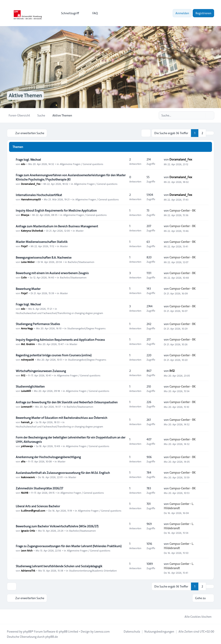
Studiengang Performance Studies (38, 324)
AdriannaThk (28, 570)
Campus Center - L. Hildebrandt (179, 506)
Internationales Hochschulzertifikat (39, 195)
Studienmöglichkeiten (30, 386)
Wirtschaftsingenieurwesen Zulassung (41, 371)
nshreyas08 (27, 360)
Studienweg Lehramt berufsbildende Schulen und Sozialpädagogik (59, 566)
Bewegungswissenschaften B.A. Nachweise (44, 258)
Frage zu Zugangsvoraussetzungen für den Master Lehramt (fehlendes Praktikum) (69, 546)
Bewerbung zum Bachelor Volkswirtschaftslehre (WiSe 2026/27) (57, 526)
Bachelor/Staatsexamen (81, 262)
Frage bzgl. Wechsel (28, 160)
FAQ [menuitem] (92, 13)
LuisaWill (26, 391)
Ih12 (23, 375)
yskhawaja (27, 446)
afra (23, 461)
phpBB (27, 631)
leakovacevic (28, 477)
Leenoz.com (102, 631)
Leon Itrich (27, 550)
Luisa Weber (28, 262)
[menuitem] (68, 13)
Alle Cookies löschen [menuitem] (195, 617)
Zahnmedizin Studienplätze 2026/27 (39, 488)
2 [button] (202, 133)
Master (80, 231)
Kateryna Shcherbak (32, 231)
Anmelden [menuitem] (182, 13)
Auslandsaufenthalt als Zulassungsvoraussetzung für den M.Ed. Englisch (63, 473)
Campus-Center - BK (182, 210)
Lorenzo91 (27, 407)
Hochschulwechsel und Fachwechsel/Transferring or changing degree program (59, 313)
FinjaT (24, 246)
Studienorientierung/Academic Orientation (93, 570)
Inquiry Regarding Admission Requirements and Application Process (60, 340)
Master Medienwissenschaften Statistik (42, 242)
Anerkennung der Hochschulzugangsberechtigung (48, 457)
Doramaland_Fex (181, 159)
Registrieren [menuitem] (203, 13)
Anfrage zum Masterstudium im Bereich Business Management (57, 226)
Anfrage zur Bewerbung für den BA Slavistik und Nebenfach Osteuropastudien (67, 402)
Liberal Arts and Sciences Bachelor (38, 506)
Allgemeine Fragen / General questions (81, 164)
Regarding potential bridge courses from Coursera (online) (54, 355)
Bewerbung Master (28, 289)
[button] (210, 133)
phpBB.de (52, 637)
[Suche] (202, 115)
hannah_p (27, 422)
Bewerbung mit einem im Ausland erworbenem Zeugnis (52, 273)
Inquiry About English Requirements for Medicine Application (56, 210)
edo (23, 164)
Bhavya (25, 215)
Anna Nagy (27, 328)
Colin (24, 277)
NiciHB (25, 493)
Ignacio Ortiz (28, 531)
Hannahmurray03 (31, 199)
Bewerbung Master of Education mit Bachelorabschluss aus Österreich (62, 418)
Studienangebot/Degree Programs (86, 328)
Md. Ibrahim (28, 344)
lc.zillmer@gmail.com (33, 510)
